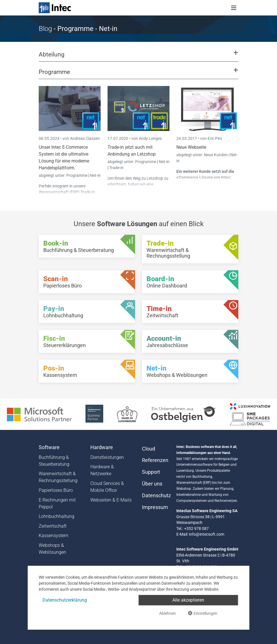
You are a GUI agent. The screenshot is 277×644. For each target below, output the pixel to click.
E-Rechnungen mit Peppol (57, 503)
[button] (138, 57)
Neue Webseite (191, 147)
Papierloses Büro (56, 490)
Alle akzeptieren (188, 600)
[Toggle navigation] (234, 8)
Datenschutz (156, 496)
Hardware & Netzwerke (102, 470)
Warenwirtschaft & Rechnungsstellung (58, 477)
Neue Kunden (216, 155)
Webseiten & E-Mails (111, 500)
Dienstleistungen (107, 457)
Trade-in (116, 168)
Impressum (155, 507)
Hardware (102, 447)
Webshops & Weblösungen (52, 549)
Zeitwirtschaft (53, 526)
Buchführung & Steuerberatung (54, 461)
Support (151, 472)
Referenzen (155, 460)
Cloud (149, 449)
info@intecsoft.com (207, 534)
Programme (77, 175)
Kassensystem (53, 536)
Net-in (95, 175)
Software (49, 447)
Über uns (152, 484)
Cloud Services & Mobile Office (107, 487)
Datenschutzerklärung (65, 600)
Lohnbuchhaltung (56, 516)
